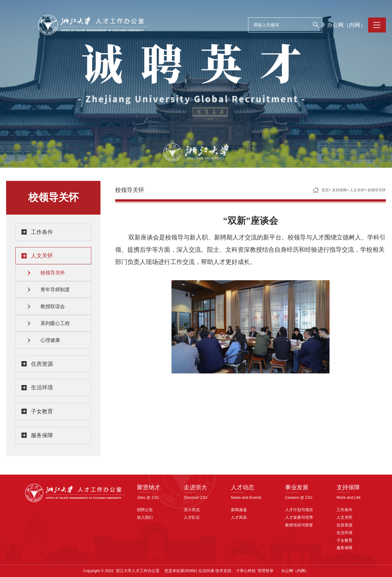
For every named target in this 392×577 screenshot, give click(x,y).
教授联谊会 (53, 306)
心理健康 (50, 340)
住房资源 (42, 364)
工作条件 (42, 232)
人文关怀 (42, 256)
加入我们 (145, 517)
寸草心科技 (246, 571)
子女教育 (42, 411)
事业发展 (297, 487)
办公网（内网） (346, 25)
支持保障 (339, 190)
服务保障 (42, 435)
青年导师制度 (55, 290)
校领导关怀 (53, 273)
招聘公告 (145, 510)
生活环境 (42, 388)
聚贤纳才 (149, 487)
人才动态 (243, 487)
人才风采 (239, 517)
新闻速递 (239, 510)
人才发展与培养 (299, 517)
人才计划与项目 (299, 510)
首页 (325, 190)
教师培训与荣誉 (299, 525)
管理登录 (266, 571)
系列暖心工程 (55, 323)
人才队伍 (192, 517)
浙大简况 (192, 510)
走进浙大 (195, 487)
